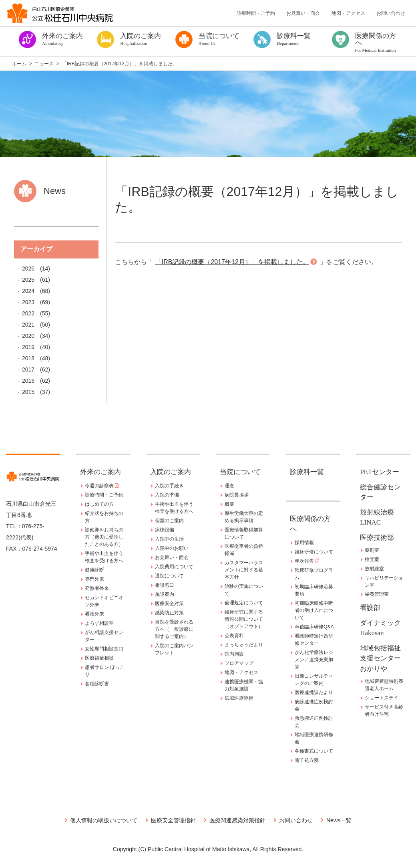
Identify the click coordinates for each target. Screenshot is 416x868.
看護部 (370, 608)
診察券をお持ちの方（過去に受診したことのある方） (104, 537)
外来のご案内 (100, 472)
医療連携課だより (314, 692)
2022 (28, 313)
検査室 (372, 559)
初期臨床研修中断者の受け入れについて (314, 610)
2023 (28, 302)
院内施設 (234, 654)
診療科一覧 (307, 472)
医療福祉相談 (99, 658)
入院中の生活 (169, 539)
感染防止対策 (169, 613)
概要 (229, 504)
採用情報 (304, 543)
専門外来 (94, 579)
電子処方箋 (307, 760)
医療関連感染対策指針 (237, 820)
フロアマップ (239, 663)
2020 (28, 336)
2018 (28, 358)
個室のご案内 (169, 521)
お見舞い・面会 (303, 13)
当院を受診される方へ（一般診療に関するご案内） (174, 629)
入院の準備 (167, 495)
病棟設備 (165, 530)
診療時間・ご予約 (256, 13)
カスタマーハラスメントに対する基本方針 (244, 570)
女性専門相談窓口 (104, 649)
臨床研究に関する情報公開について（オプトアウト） (244, 619)
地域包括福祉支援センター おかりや (384, 658)
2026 (28, 268)
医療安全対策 (169, 604)
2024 (28, 291)
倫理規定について (244, 603)
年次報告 (307, 561)
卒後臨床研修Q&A (314, 627)
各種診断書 (97, 684)
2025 (28, 280)
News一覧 (339, 820)
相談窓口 (165, 585)
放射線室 (374, 569)
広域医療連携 (239, 698)
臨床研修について (314, 552)
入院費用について (174, 567)
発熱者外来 (97, 588)
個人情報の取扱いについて (104, 820)
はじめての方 (99, 504)
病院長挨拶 (237, 495)
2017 (28, 369)
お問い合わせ (391, 13)
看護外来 (94, 614)
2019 (28, 347)
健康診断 (94, 570)
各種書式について (314, 751)
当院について (240, 472)
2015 (28, 392)
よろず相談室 (99, 623)
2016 (28, 381)
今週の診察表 (102, 486)
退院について (169, 576)
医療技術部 (377, 538)
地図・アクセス (348, 13)
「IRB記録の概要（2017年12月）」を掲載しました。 (232, 262)
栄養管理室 (377, 594)
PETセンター (380, 472)
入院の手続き (169, 486)
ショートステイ (382, 698)
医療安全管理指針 (173, 820)
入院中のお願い (172, 548)
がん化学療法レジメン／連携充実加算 (314, 660)
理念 (229, 486)
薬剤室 (372, 550)
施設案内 (165, 594)
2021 (28, 325)
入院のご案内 (171, 472)
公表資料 (234, 636)
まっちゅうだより (244, 645)
